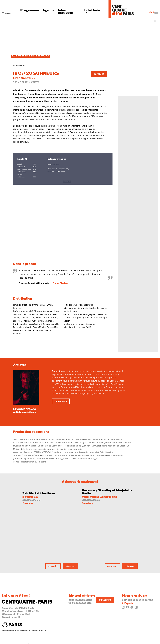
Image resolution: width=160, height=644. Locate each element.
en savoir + (53, 566)
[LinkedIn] (136, 608)
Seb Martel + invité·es (39, 493)
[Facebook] (128, 608)
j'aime (127, 66)
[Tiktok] (132, 608)
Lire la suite (61, 401)
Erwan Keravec (24, 409)
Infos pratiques (65, 11)
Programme (30, 10)
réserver (70, 566)
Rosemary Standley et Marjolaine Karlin (107, 492)
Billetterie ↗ (92, 11)
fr (151, 13)
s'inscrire (105, 600)
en (156, 13)
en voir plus (67, 181)
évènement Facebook (135, 75)
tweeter (128, 71)
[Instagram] (123, 608)
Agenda (48, 10)
